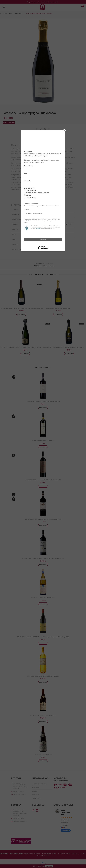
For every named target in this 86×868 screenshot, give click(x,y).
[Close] (64, 131)
